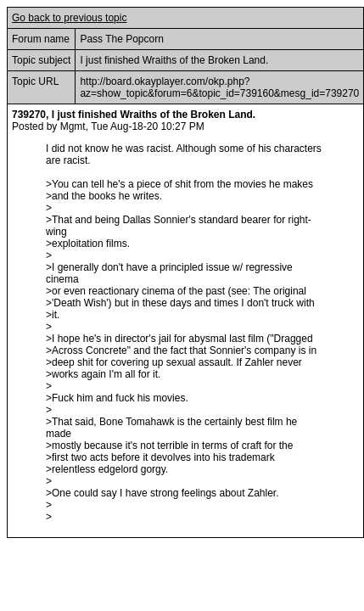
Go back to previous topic (69, 18)
